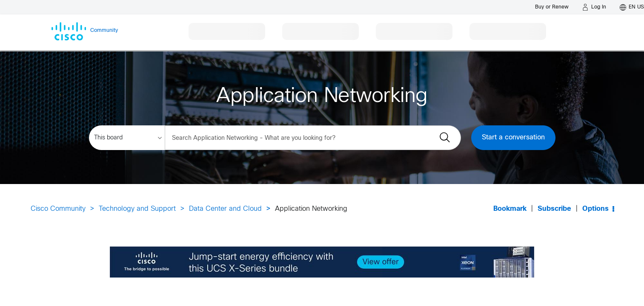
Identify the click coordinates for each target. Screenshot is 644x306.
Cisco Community (58, 209)
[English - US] (632, 7)
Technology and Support (137, 209)
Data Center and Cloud (225, 209)
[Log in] (594, 7)
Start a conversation (513, 137)
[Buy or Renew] (552, 7)
